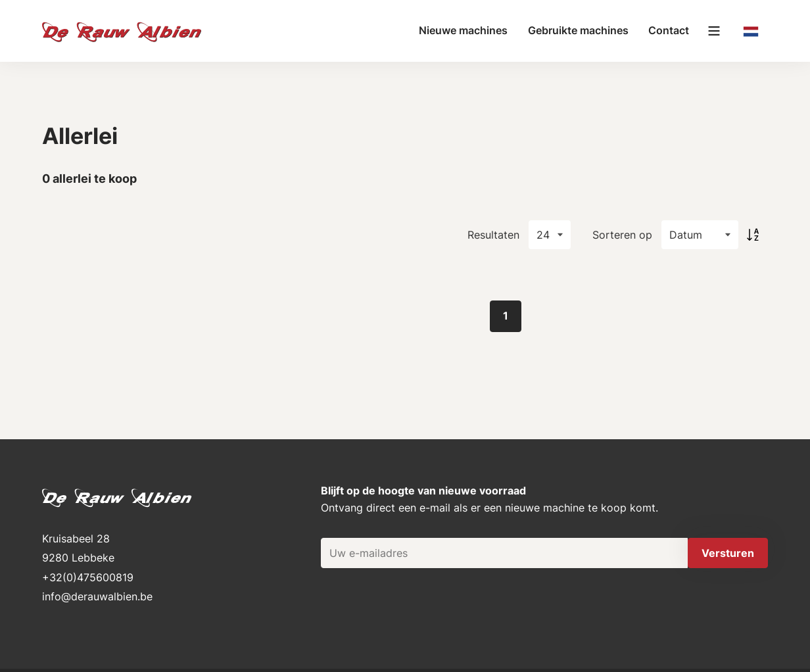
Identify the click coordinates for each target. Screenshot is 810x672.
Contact (669, 30)
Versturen (728, 553)
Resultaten (493, 235)
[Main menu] (714, 31)
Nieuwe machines (463, 30)
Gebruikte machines (578, 30)
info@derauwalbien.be (97, 596)
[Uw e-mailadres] (505, 553)
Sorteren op (622, 235)
